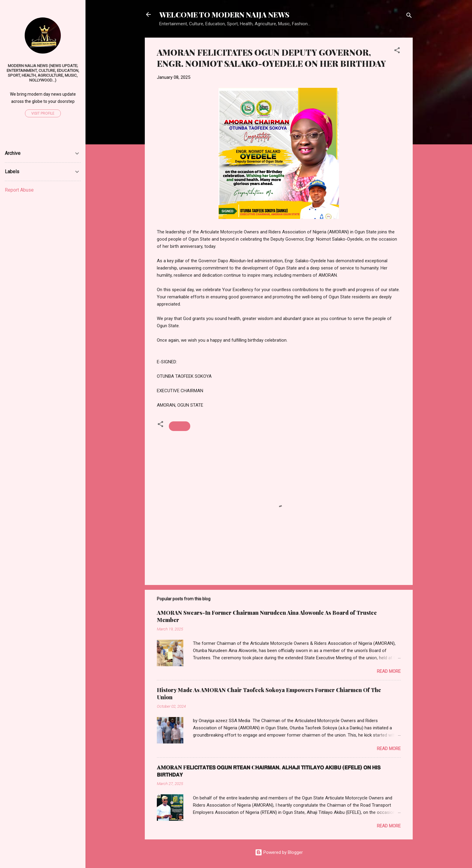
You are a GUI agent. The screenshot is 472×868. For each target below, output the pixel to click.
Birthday (180, 426)
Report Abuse (19, 190)
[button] (397, 51)
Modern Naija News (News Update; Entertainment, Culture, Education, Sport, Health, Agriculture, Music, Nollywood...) (43, 73)
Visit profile (43, 113)
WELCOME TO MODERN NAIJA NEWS (224, 14)
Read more (389, 671)
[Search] (409, 16)
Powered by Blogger (279, 852)
